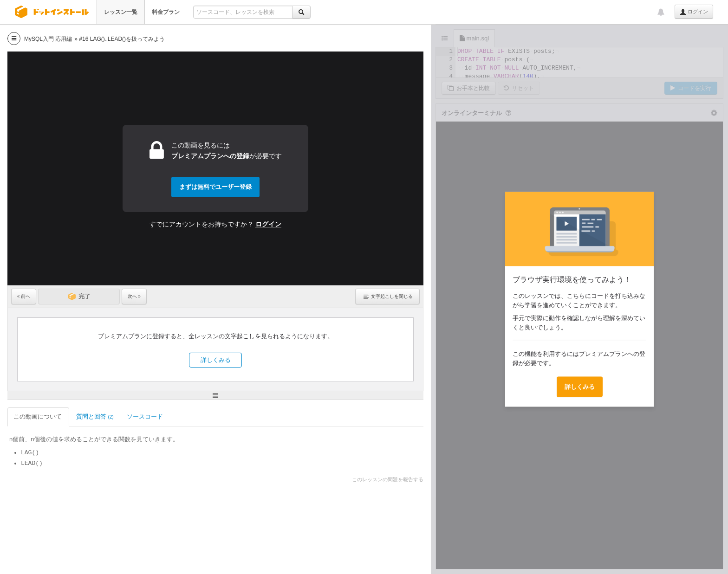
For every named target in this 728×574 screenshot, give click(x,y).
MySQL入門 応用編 (48, 39)
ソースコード (146, 416)
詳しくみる (216, 360)
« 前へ (24, 296)
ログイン (694, 12)
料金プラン (166, 12)
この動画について (38, 416)
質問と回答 (95, 416)
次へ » (134, 296)
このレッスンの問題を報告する (388, 479)
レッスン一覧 (121, 12)
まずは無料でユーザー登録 (215, 187)
